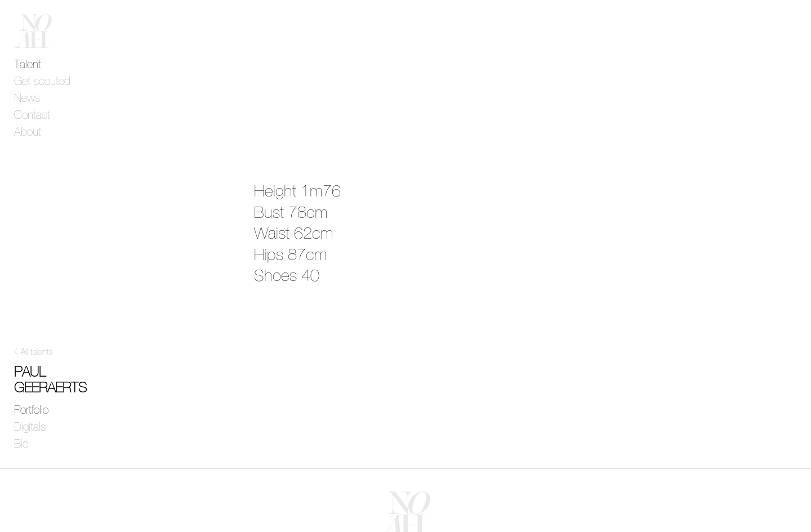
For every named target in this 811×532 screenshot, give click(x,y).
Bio (21, 444)
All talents (37, 352)
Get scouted (42, 82)
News (27, 99)
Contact (32, 115)
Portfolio (31, 410)
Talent (28, 65)
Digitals (30, 427)
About (28, 132)
